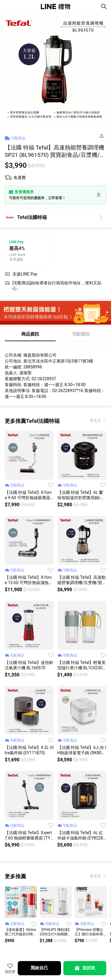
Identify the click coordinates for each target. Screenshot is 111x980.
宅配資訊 (81, 334)
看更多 (96, 421)
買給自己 (39, 968)
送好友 (85, 968)
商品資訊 (30, 334)
